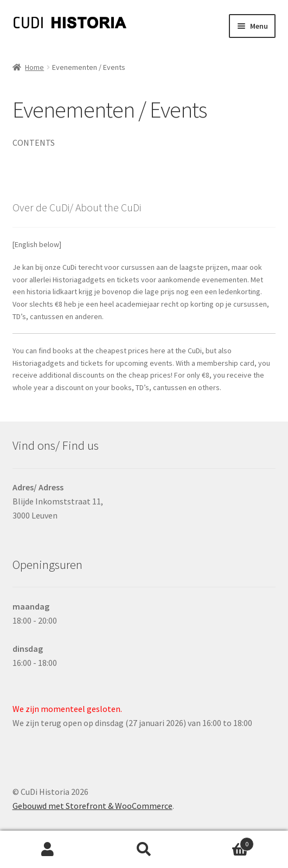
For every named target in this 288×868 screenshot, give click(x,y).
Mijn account (48, 850)
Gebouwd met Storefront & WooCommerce (92, 806)
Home (34, 67)
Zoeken (144, 850)
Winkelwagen (223, 842)
